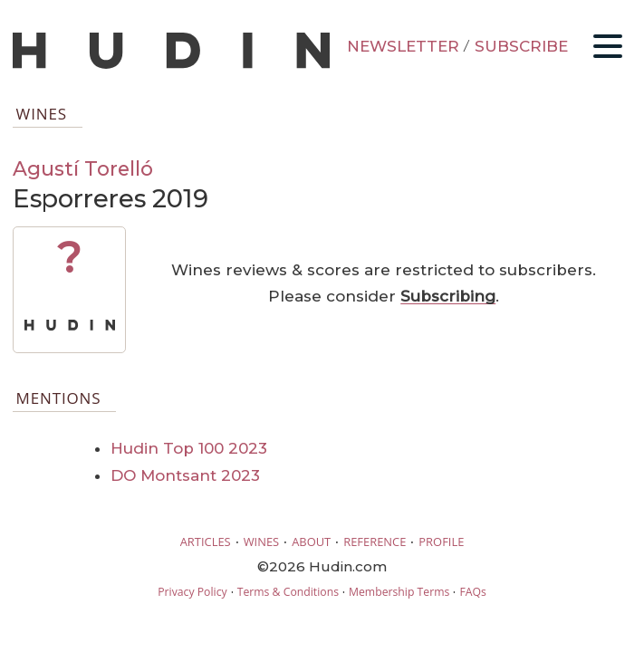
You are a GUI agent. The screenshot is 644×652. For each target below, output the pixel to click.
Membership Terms (399, 592)
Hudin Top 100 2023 (189, 448)
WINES (262, 542)
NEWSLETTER (403, 46)
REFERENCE (375, 542)
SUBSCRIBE (521, 46)
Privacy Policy (192, 592)
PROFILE (441, 542)
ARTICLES (206, 542)
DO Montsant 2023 (185, 475)
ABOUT (311, 542)
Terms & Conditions (288, 592)
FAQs (472, 592)
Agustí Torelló (83, 168)
